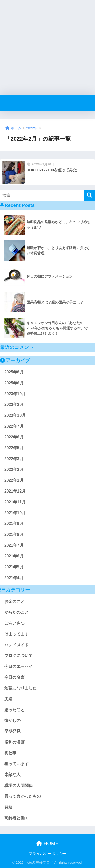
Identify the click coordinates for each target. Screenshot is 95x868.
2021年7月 (14, 545)
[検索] (89, 195)
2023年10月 (15, 394)
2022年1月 (14, 480)
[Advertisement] (48, 48)
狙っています (16, 764)
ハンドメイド (16, 645)
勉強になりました (21, 688)
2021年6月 (14, 556)
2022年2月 (14, 470)
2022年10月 (15, 415)
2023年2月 (14, 404)
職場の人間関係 (18, 786)
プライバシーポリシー (48, 854)
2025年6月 (14, 383)
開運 (8, 807)
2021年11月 (15, 502)
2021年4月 (14, 578)
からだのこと (16, 612)
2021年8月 (14, 534)
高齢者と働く (16, 818)
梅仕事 (10, 753)
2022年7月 (14, 426)
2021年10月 (15, 513)
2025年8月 (14, 372)
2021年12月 (15, 491)
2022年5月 (14, 448)
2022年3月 (14, 459)
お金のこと (14, 602)
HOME (48, 843)
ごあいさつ (14, 623)
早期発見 (12, 731)
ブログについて (18, 656)
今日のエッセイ (18, 666)
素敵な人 (12, 775)
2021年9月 (14, 524)
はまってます (16, 634)
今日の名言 (14, 677)
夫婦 (8, 699)
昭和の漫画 (14, 742)
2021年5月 (14, 567)
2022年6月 (14, 437)
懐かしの (12, 720)
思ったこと (14, 710)
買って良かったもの (23, 796)
